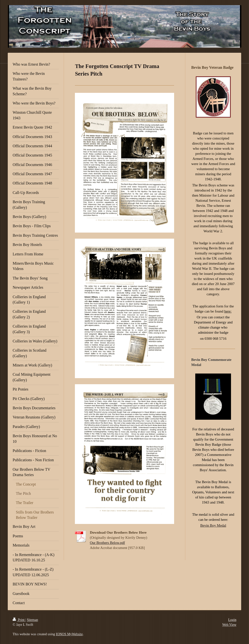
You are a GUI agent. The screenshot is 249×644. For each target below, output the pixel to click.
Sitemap (33, 620)
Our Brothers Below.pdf (107, 543)
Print (19, 620)
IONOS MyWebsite (69, 634)
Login (232, 620)
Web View (229, 625)
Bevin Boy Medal (213, 525)
